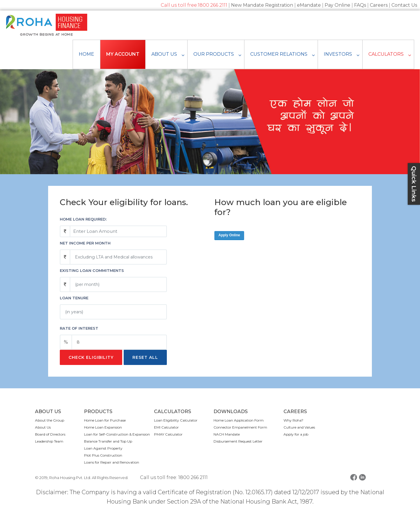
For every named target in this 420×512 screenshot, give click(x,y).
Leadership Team (49, 441)
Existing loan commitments (92, 270)
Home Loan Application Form (239, 420)
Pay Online (337, 5)
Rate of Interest (79, 328)
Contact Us (404, 5)
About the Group (50, 420)
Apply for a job (296, 434)
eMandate (309, 5)
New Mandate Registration (262, 5)
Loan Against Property (103, 448)
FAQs (360, 5)
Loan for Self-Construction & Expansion (117, 434)
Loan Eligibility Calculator (176, 420)
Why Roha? (293, 420)
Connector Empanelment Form (240, 427)
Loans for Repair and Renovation (112, 462)
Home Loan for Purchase (105, 420)
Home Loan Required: (83, 219)
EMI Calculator (166, 427)
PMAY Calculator (168, 434)
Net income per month (85, 243)
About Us (43, 427)
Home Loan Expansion (103, 427)
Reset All (145, 357)
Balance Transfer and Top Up (108, 441)
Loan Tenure (74, 298)
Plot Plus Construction (103, 455)
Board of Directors (50, 434)
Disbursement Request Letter (238, 441)
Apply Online (229, 235)
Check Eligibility (91, 357)
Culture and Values (299, 427)
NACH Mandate (227, 434)
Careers (379, 5)
